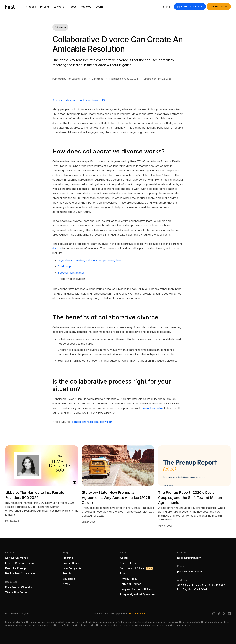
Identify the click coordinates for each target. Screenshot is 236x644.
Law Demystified (73, 568)
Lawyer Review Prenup (20, 563)
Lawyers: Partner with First (136, 589)
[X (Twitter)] (224, 614)
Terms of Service (131, 584)
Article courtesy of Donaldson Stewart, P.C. (80, 100)
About (72, 7)
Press (123, 573)
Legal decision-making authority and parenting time (89, 260)
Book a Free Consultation (21, 573)
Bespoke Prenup (16, 568)
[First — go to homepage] (10, 7)
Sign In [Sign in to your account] (167, 7)
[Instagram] (214, 614)
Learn (99, 7)
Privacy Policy (129, 579)
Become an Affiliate (136, 568)
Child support (66, 266)
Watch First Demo (16, 592)
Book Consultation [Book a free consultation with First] (190, 6)
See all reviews (137, 613)
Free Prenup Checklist (19, 587)
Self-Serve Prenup (17, 558)
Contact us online (152, 408)
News (66, 584)
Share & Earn (128, 563)
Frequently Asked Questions (138, 594)
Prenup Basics (71, 563)
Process (31, 7)
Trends (67, 573)
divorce (57, 248)
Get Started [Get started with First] (219, 6)
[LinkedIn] (229, 614)
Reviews (86, 7)
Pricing (45, 7)
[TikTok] (219, 614)
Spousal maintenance (71, 273)
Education (69, 579)
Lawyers (59, 7)
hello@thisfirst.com (189, 558)
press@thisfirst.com (190, 572)
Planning (68, 558)
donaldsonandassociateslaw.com (92, 422)
